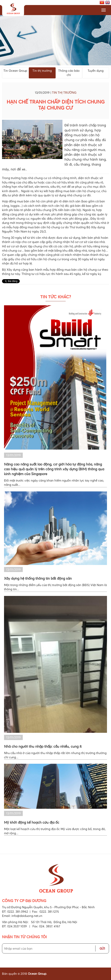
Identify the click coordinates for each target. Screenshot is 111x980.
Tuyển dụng (96, 71)
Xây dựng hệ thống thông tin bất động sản (38, 578)
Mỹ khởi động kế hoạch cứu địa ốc (32, 822)
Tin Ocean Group (15, 71)
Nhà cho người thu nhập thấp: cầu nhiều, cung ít (43, 746)
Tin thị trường (42, 71)
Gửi (102, 948)
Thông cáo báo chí (69, 73)
